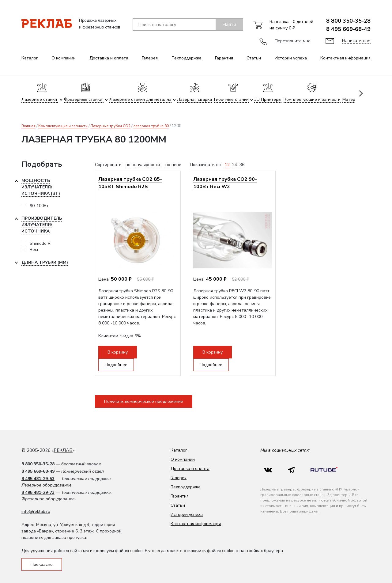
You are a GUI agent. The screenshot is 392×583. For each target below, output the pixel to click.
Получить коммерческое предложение (144, 401)
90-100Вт (39, 206)
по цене (173, 165)
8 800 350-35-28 (348, 21)
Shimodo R (40, 243)
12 (227, 165)
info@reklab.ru (36, 511)
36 (242, 165)
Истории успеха (291, 58)
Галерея (150, 58)
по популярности (143, 165)
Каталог (30, 58)
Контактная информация (345, 58)
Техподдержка (187, 58)
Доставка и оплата (109, 58)
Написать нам (356, 41)
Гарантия (224, 58)
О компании (64, 58)
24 (235, 165)
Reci (34, 250)
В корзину (118, 352)
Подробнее (116, 365)
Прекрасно (42, 564)
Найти (229, 25)
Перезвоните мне (293, 41)
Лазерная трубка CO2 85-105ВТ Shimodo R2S (130, 183)
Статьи (254, 58)
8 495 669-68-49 (348, 29)
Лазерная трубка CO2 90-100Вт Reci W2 (225, 183)
